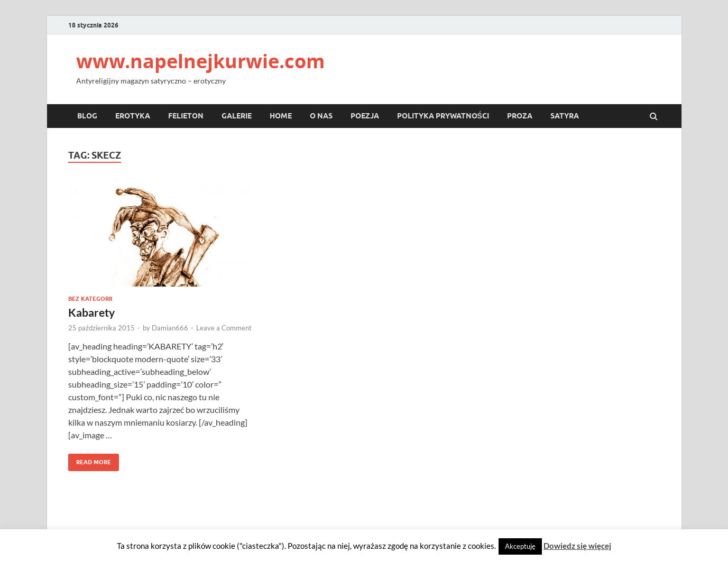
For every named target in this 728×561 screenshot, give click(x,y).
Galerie (237, 116)
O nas (321, 116)
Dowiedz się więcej (577, 546)
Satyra (565, 116)
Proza (520, 116)
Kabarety (91, 312)
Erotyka (133, 116)
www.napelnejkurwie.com (200, 61)
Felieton (186, 116)
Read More (90, 460)
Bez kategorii (90, 299)
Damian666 (170, 328)
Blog (87, 116)
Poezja (365, 116)
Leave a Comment (224, 328)
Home (281, 116)
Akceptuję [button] (520, 546)
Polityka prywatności (443, 116)
